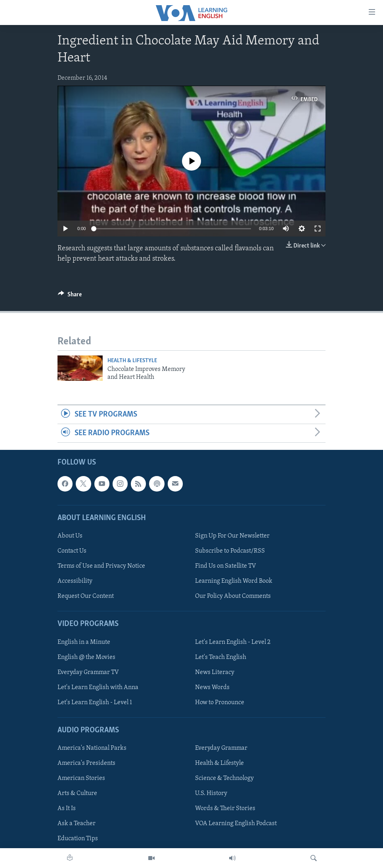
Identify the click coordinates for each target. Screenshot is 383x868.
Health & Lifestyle (132, 361)
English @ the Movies (86, 657)
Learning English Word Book (234, 581)
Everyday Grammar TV (88, 672)
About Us (70, 536)
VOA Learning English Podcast (236, 824)
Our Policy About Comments (233, 596)
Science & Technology (224, 779)
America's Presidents (86, 763)
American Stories (81, 779)
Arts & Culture (77, 794)
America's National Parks (92, 748)
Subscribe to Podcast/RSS (230, 551)
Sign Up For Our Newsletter (232, 536)
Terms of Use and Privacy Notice (101, 566)
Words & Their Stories (225, 809)
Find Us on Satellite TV (226, 566)
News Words (212, 687)
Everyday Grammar (221, 748)
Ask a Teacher (77, 824)
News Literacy (215, 672)
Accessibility (75, 581)
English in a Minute (84, 642)
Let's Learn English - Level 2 (233, 642)
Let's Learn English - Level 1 (95, 703)
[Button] (70, 296)
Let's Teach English (221, 657)
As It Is (67, 809)
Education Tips (78, 839)
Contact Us (72, 551)
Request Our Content (86, 596)
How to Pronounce (220, 703)
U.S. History (211, 794)
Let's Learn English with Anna (98, 687)
